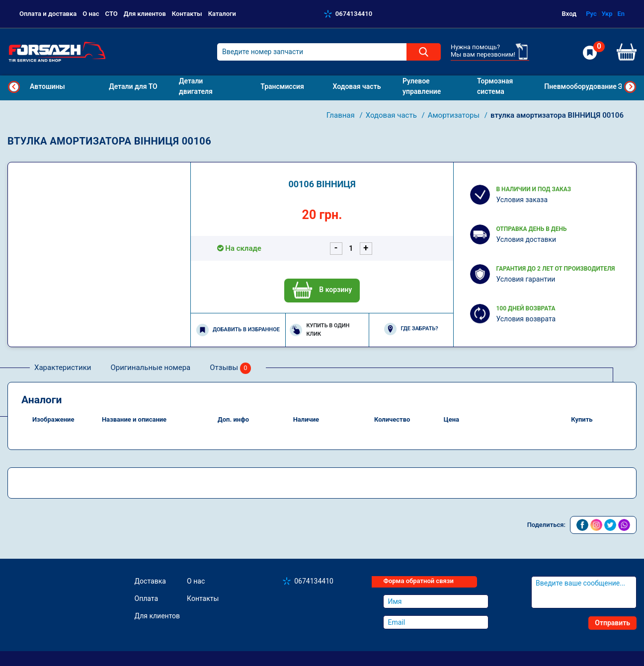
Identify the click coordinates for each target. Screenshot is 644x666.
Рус (591, 14)
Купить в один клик (320, 330)
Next (630, 87)
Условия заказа (522, 200)
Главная (342, 115)
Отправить (612, 623)
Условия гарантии (525, 279)
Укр (607, 14)
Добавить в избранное (238, 330)
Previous (14, 87)
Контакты (187, 14)
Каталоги (222, 14)
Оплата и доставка (48, 14)
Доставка (150, 581)
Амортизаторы (455, 115)
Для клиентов (145, 14)
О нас (91, 14)
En (621, 14)
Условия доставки (526, 239)
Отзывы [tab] (230, 368)
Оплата (147, 598)
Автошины (47, 86)
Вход (569, 14)
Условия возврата (526, 319)
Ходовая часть (392, 115)
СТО (112, 14)
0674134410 (354, 14)
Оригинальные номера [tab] (150, 368)
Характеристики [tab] (63, 368)
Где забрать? (411, 329)
